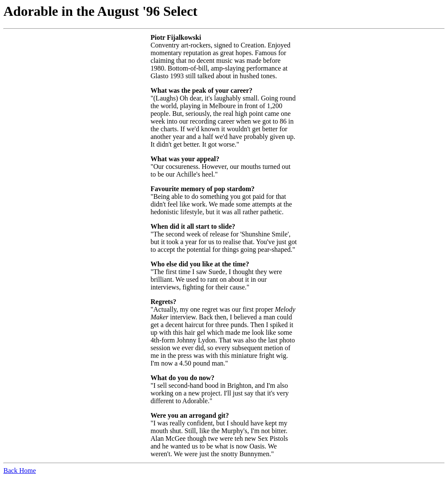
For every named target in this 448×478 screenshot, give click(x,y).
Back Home (20, 471)
